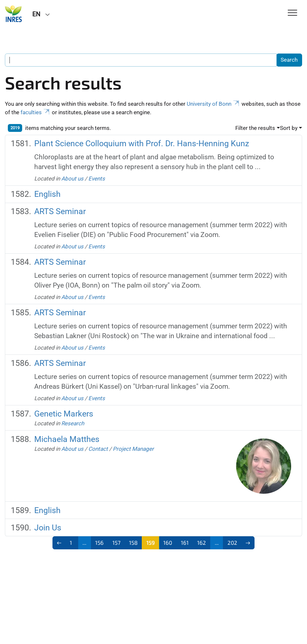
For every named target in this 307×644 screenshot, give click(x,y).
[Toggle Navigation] (292, 13)
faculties (36, 112)
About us (72, 179)
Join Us (48, 528)
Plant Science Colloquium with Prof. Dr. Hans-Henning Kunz (142, 143)
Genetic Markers (64, 414)
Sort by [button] (289, 128)
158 (133, 542)
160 (168, 542)
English (47, 194)
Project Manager (133, 449)
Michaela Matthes (67, 439)
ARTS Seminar (60, 211)
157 (117, 542)
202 (232, 542)
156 (99, 542)
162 (202, 542)
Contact (98, 449)
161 (185, 542)
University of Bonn (213, 104)
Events (97, 179)
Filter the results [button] (255, 128)
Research (73, 423)
